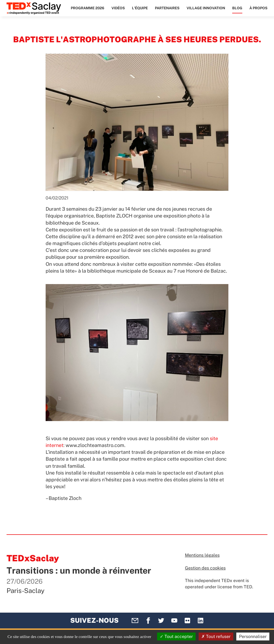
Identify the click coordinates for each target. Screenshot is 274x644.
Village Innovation (206, 8)
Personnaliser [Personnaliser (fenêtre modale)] (253, 636)
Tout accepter (176, 636)
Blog (237, 8)
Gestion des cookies (205, 568)
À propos (258, 8)
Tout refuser (216, 636)
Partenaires (167, 8)
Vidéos (118, 8)
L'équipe (140, 8)
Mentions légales (202, 555)
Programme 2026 (88, 8)
